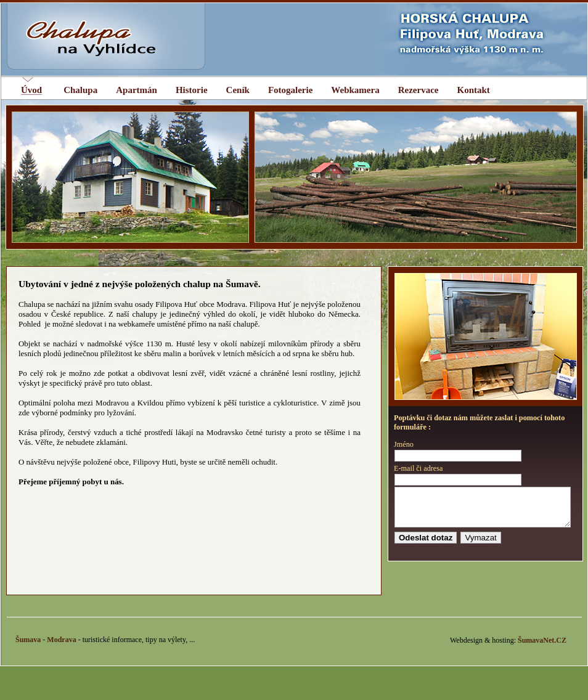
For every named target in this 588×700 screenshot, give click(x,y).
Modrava (61, 647)
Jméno (404, 444)
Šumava (28, 647)
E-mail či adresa (418, 468)
